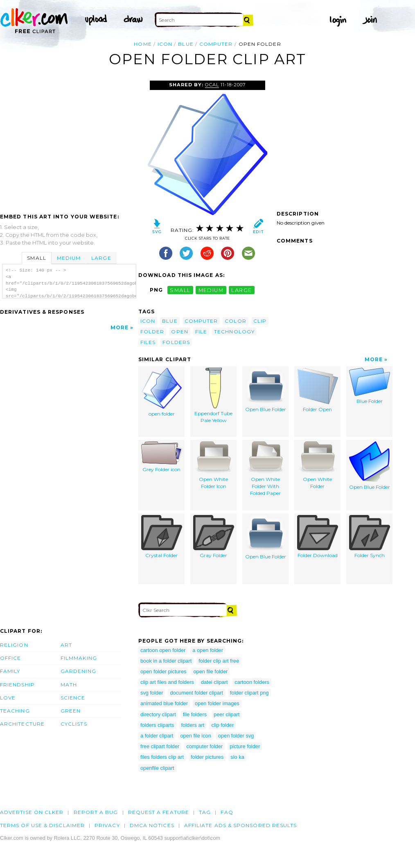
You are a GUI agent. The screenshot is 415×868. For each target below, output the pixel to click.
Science (73, 698)
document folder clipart (196, 693)
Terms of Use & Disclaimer (42, 825)
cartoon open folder (163, 650)
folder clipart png (249, 693)
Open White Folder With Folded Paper (266, 469)
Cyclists (74, 724)
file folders (195, 714)
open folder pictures (163, 671)
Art (66, 645)
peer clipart (227, 714)
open (179, 332)
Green (71, 711)
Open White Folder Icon (214, 465)
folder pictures (207, 757)
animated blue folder (164, 703)
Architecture (22, 724)
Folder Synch (370, 537)
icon (165, 44)
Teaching (15, 711)
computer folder (204, 746)
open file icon (195, 736)
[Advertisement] (69, 142)
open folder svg (236, 736)
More (120, 327)
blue (186, 44)
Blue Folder (370, 386)
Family (10, 671)
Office (10, 658)
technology (234, 332)
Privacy (107, 825)
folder (152, 332)
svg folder (152, 693)
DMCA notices (152, 825)
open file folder (210, 671)
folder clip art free (219, 661)
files (148, 342)
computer (216, 44)
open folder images (217, 703)
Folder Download (318, 537)
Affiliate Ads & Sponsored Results (241, 825)
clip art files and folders (167, 682)
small (180, 290)
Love (8, 698)
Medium (69, 258)
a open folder (208, 650)
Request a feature (159, 812)
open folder (162, 392)
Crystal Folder (162, 537)
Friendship (17, 685)
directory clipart (158, 714)
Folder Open (318, 390)
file (201, 332)
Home (143, 44)
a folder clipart (157, 736)
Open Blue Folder (266, 390)
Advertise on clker (32, 812)
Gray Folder (214, 537)
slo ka (237, 757)
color (235, 321)
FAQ (227, 812)
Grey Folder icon (162, 457)
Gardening (78, 671)
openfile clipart (157, 768)
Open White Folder (318, 465)
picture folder (245, 746)
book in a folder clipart (166, 661)
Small (36, 258)
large (241, 290)
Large (101, 258)
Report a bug (96, 812)
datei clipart (214, 682)
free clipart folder (160, 746)
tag (205, 812)
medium (211, 290)
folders (176, 342)
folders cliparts (157, 725)
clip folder (222, 725)
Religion (14, 645)
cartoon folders (252, 682)
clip (260, 321)
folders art (193, 725)
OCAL (212, 85)
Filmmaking (79, 658)
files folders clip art (162, 757)
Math (69, 685)
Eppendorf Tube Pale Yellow (213, 396)
